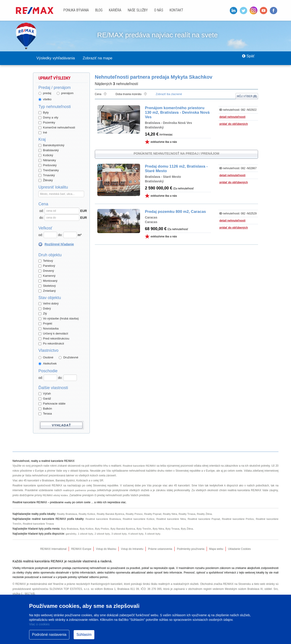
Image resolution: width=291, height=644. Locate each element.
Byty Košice (88, 529)
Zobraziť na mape (105, 58)
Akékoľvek (48, 364)
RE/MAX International (53, 549)
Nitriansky (47, 160)
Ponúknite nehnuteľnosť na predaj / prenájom (177, 154)
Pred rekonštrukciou (54, 339)
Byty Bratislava (70, 529)
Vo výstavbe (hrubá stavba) (59, 319)
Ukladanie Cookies (239, 549)
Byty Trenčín (147, 529)
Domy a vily (48, 118)
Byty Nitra (162, 529)
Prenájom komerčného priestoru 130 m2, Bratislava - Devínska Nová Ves (175, 113)
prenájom (65, 93)
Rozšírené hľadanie (59, 244)
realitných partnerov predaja (80, 491)
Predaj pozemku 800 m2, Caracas (173, 210)
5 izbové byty (155, 534)
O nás (159, 10)
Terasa (45, 414)
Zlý (43, 314)
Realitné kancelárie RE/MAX (141, 466)
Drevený (46, 271)
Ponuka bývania (76, 10)
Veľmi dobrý (49, 304)
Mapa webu (216, 549)
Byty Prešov (104, 529)
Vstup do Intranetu (132, 549)
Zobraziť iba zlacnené (169, 94)
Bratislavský (49, 150)
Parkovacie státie (52, 404)
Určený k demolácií (53, 334)
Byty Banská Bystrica (125, 529)
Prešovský (48, 165)
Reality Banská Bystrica (113, 514)
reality (68, 503)
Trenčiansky (49, 170)
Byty (44, 113)
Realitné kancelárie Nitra (170, 519)
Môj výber (247, 95)
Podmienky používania (191, 549)
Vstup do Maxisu (106, 549)
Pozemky (47, 123)
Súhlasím (84, 635)
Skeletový (47, 286)
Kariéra (115, 10)
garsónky (71, 534)
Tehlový (46, 261)
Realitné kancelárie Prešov (237, 519)
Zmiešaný (47, 291)
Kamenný (47, 276)
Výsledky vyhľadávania (58, 58)
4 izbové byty (138, 534)
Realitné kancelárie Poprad (203, 519)
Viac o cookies (39, 624)
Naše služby (138, 10)
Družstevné (68, 358)
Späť (247, 58)
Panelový (47, 266)
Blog (99, 10)
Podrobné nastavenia (49, 635)
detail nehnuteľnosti (232, 117)
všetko (45, 99)
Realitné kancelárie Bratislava (102, 519)
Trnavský (47, 175)
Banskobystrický (51, 145)
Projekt (45, 324)
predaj (45, 93)
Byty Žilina (192, 529)
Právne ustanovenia (160, 549)
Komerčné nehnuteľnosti (57, 128)
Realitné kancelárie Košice (137, 519)
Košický (46, 155)
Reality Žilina (210, 514)
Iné (43, 133)
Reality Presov (137, 514)
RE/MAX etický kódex (56, 496)
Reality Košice (88, 514)
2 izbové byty (103, 534)
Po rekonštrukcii (51, 344)
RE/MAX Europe (81, 549)
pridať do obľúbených (234, 124)
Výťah (45, 394)
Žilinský (46, 180)
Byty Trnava (177, 529)
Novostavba (49, 329)
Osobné (46, 358)
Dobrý (45, 309)
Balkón (45, 409)
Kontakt (176, 10)
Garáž (45, 399)
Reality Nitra (174, 514)
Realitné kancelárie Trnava (39, 524)
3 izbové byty (120, 534)
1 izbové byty (86, 534)
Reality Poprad (156, 514)
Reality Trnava (192, 514)
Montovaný (48, 281)
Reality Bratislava (67, 514)
